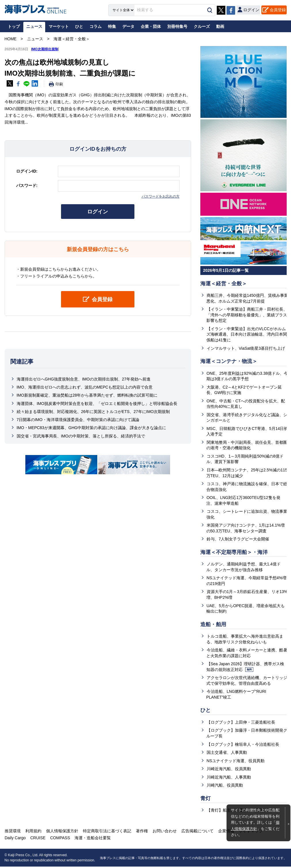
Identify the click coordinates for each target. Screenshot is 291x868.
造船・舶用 (213, 625)
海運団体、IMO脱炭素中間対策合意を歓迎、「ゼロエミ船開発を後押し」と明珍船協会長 (97, 404)
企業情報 (224, 832)
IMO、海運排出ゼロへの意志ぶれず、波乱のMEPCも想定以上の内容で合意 (85, 387)
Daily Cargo (15, 839)
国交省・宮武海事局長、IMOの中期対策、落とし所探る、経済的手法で (81, 436)
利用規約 (33, 832)
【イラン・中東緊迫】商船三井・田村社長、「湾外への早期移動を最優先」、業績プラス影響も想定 (247, 315)
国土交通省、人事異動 (227, 754)
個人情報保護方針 (62, 832)
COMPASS (59, 839)
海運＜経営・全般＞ (224, 284)
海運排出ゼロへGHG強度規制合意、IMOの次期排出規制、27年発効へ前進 (84, 379)
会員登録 (278, 10)
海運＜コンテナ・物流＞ (229, 362)
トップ (14, 26)
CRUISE (38, 839)
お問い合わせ (163, 832)
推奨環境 (13, 832)
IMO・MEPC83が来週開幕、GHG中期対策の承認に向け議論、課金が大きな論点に (92, 428)
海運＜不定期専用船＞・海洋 (234, 553)
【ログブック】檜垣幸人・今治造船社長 (243, 745)
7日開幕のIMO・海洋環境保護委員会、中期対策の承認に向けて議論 (78, 420)
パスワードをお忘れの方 (161, 196)
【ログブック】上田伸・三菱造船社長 (241, 723)
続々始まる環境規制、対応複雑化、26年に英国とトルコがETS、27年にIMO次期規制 (93, 412)
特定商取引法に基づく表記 (106, 832)
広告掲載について (196, 832)
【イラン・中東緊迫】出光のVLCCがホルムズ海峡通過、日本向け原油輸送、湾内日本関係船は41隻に (247, 334)
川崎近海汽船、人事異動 (229, 779)
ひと (206, 712)
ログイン (98, 212)
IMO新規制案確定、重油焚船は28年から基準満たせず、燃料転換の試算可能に (87, 395)
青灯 (206, 800)
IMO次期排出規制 (45, 49)
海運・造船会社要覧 (92, 839)
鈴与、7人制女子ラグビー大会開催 (238, 540)
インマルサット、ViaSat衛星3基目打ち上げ (246, 348)
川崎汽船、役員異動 (225, 787)
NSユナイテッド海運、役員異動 (236, 762)
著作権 (141, 832)
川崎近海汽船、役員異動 (229, 770)
